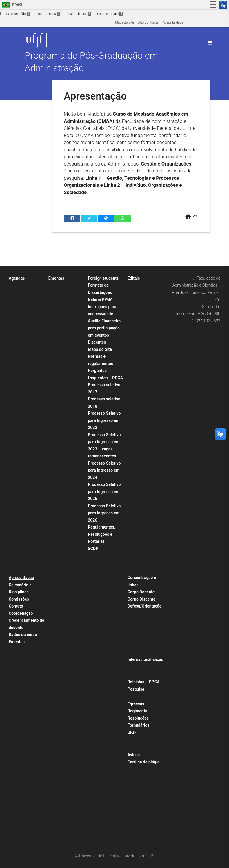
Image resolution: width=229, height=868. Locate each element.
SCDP (93, 549)
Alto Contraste (148, 23)
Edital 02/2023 (141, 524)
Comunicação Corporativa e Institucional (61, 378)
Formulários (139, 725)
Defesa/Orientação (145, 606)
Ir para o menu (48, 14)
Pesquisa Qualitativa (66, 755)
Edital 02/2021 (141, 516)
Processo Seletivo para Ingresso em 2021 (143, 332)
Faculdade (138, 740)
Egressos (136, 704)
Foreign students (103, 278)
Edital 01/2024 (141, 486)
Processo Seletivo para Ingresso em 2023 (104, 420)
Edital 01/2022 (141, 470)
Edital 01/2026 (141, 501)
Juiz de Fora (139, 748)
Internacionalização (146, 659)
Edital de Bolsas (142, 440)
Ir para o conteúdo (15, 14)
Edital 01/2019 (141, 463)
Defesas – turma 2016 (28, 301)
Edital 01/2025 (141, 494)
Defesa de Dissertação (68, 447)
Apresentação (21, 578)
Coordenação (21, 613)
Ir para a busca (78, 14)
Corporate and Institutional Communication (63, 432)
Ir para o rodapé (110, 14)
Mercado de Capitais (66, 694)
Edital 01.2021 (141, 455)
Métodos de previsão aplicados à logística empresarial (66, 724)
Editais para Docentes (146, 555)
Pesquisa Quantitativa (67, 763)
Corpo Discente (141, 599)
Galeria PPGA (100, 299)
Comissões (19, 599)
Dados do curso (23, 635)
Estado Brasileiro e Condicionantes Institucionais (65, 493)
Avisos (134, 755)
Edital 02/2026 (141, 547)
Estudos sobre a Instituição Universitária (63, 578)
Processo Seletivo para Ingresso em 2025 (104, 491)
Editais (134, 278)
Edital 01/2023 (141, 478)
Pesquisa (136, 689)
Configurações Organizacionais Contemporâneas (64, 401)
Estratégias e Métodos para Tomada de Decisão (67, 540)
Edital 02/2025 (141, 540)
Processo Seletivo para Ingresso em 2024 (104, 470)
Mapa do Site (124, 23)
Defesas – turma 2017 (28, 309)
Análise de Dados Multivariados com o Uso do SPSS (66, 324)
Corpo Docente (141, 592)
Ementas (17, 642)
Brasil (12, 5)
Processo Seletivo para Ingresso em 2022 (143, 293)
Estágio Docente (63, 509)
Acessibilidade (173, 23)
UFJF (132, 732)
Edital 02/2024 (141, 532)
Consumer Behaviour (66, 417)
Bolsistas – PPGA (144, 682)
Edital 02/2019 (141, 509)
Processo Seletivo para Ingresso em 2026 (104, 513)
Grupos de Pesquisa (145, 697)
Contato (16, 606)
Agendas (17, 278)
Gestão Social (61, 640)
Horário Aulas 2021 (65, 286)
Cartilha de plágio (144, 762)
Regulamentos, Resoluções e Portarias (101, 534)
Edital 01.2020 (141, 447)
